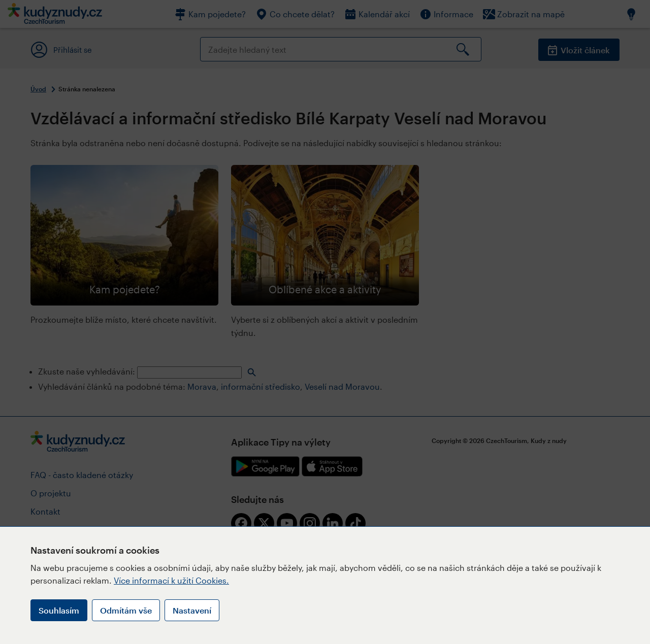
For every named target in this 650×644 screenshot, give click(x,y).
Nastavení (192, 610)
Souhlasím (59, 610)
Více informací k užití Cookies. (171, 580)
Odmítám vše (126, 610)
